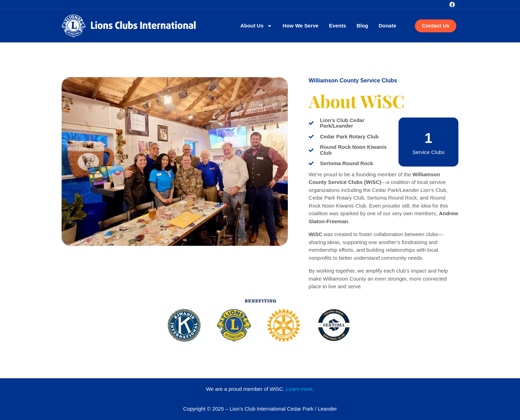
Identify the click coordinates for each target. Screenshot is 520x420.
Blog (362, 26)
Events (337, 26)
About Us (256, 26)
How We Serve (301, 26)
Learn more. (300, 389)
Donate (388, 26)
